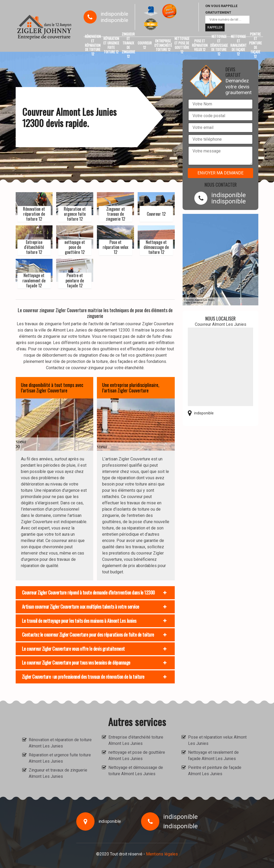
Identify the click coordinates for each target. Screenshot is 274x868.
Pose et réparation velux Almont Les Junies (217, 740)
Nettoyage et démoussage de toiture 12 (219, 45)
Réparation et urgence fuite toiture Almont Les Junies (60, 758)
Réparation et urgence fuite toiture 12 (111, 45)
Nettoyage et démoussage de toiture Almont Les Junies (136, 771)
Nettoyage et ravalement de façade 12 (238, 45)
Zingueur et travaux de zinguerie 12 (128, 45)
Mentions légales (162, 854)
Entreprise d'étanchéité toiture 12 (163, 45)
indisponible (114, 14)
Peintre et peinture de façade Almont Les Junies (215, 771)
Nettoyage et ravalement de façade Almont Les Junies (213, 755)
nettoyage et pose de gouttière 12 (182, 45)
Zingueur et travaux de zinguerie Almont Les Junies (58, 773)
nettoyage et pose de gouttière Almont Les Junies (137, 755)
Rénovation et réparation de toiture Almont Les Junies (60, 743)
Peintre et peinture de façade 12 (255, 45)
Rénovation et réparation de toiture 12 (93, 45)
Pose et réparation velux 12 (200, 45)
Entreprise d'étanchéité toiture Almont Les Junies (136, 740)
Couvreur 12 (145, 45)
